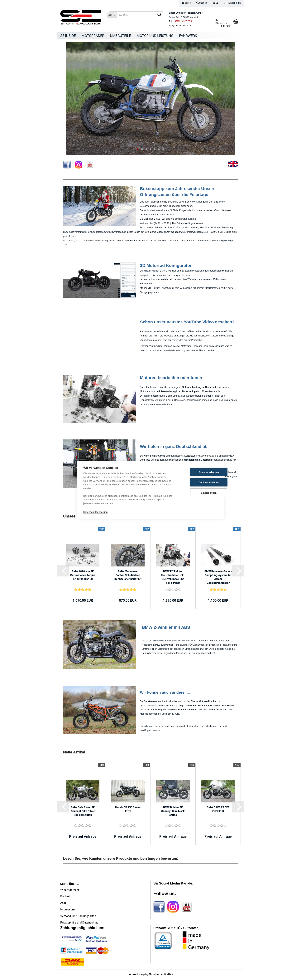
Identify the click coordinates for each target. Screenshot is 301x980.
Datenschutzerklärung (95, 512)
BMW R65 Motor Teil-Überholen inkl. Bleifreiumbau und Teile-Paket (173, 578)
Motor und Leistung (155, 36)
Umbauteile (120, 36)
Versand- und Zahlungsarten (78, 917)
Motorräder (93, 36)
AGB (63, 904)
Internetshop (136, 975)
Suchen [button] (202, 3)
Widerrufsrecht (70, 891)
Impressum (67, 910)
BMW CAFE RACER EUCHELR (218, 810)
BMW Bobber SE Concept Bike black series (173, 812)
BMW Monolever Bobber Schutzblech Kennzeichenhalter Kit (128, 576)
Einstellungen (199, 493)
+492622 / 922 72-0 (183, 21)
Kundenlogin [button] (232, 3)
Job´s (186, 3)
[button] (216, 3)
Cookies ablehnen (199, 482)
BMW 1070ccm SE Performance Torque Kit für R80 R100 (83, 576)
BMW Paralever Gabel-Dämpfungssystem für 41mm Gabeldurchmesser (218, 578)
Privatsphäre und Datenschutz (79, 924)
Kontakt (65, 897)
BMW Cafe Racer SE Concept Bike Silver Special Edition (83, 812)
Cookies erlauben (199, 472)
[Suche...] (112, 15)
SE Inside (68, 36)
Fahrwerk (188, 36)
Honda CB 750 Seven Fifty (128, 810)
